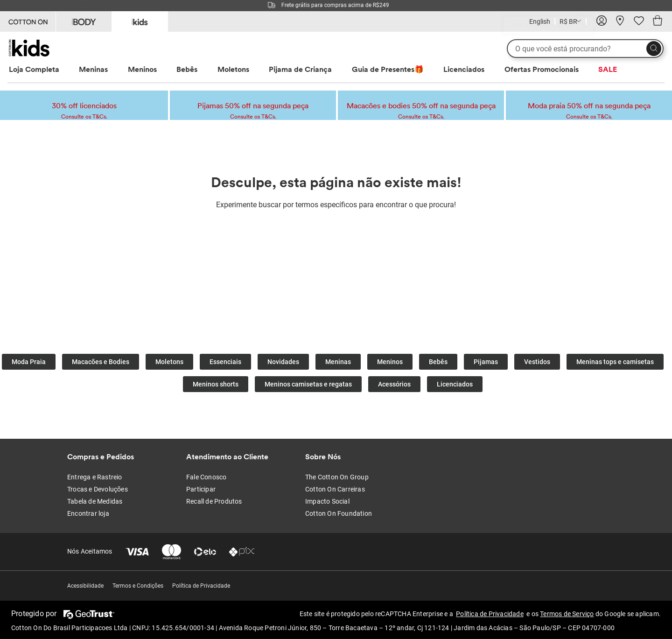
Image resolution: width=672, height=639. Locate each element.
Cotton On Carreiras (335, 489)
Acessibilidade (85, 586)
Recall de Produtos (214, 501)
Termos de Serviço (567, 614)
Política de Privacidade (201, 586)
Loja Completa (34, 69)
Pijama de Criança (300, 69)
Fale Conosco (206, 477)
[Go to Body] (84, 21)
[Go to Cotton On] (28, 21)
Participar (201, 489)
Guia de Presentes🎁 (388, 69)
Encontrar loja (88, 513)
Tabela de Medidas (95, 501)
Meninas (93, 69)
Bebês (187, 69)
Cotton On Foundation (339, 513)
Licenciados (464, 69)
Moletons (233, 69)
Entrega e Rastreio (95, 477)
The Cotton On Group (337, 477)
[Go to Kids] (140, 21)
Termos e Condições (138, 586)
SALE (608, 69)
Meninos (142, 69)
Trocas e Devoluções (98, 489)
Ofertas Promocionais (542, 69)
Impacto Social (327, 501)
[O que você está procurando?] (585, 49)
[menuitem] (43, 69)
